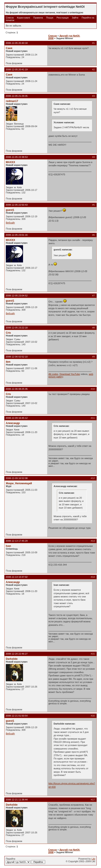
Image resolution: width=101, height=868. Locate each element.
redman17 (12, 101)
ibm (8, 362)
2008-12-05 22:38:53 (17, 157)
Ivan (8, 546)
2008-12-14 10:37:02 (17, 577)
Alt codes (53, 374)
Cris (8, 333)
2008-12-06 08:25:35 (17, 389)
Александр (13, 423)
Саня (9, 48)
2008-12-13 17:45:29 (17, 541)
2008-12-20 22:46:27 (17, 654)
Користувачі (24, 18)
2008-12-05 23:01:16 (17, 235)
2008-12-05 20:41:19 (17, 69)
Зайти (75, 18)
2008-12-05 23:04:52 (17, 296)
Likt (93, 859)
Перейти (26, 861)
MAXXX (10, 162)
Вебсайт (10, 223)
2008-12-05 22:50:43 (17, 205)
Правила (38, 18)
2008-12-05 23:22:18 (17, 328)
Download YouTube (70, 374)
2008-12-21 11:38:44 (17, 800)
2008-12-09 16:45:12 (17, 418)
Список (10, 18)
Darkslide (12, 659)
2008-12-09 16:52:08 (17, 478)
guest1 (10, 210)
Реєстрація (62, 18)
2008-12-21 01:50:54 (17, 716)
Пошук (50, 18)
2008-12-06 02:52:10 (17, 357)
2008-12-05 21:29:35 (17, 96)
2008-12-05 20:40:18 (17, 43)
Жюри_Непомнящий (19, 483)
